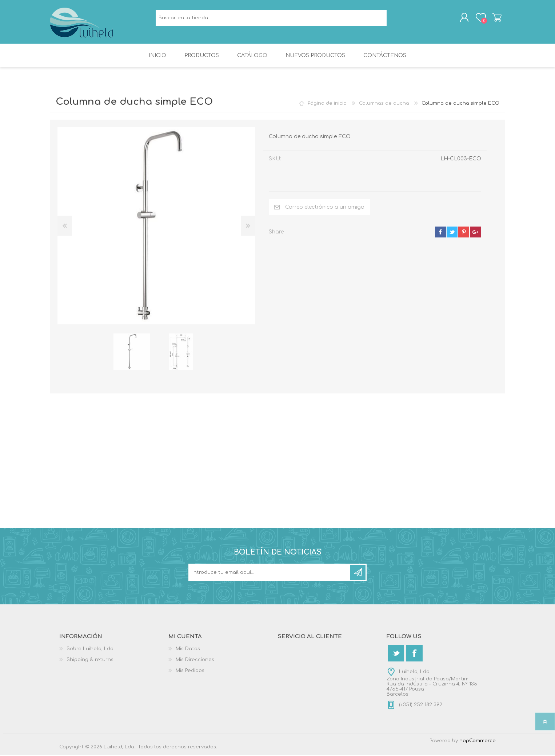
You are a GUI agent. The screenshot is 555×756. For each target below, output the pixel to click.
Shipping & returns (90, 660)
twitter (452, 233)
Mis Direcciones (195, 660)
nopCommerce (478, 741)
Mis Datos (188, 649)
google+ (475, 233)
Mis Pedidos (190, 671)
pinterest (464, 233)
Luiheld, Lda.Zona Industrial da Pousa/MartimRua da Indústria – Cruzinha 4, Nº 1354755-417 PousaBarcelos (432, 684)
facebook (440, 233)
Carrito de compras (497, 18)
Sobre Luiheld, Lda (90, 649)
